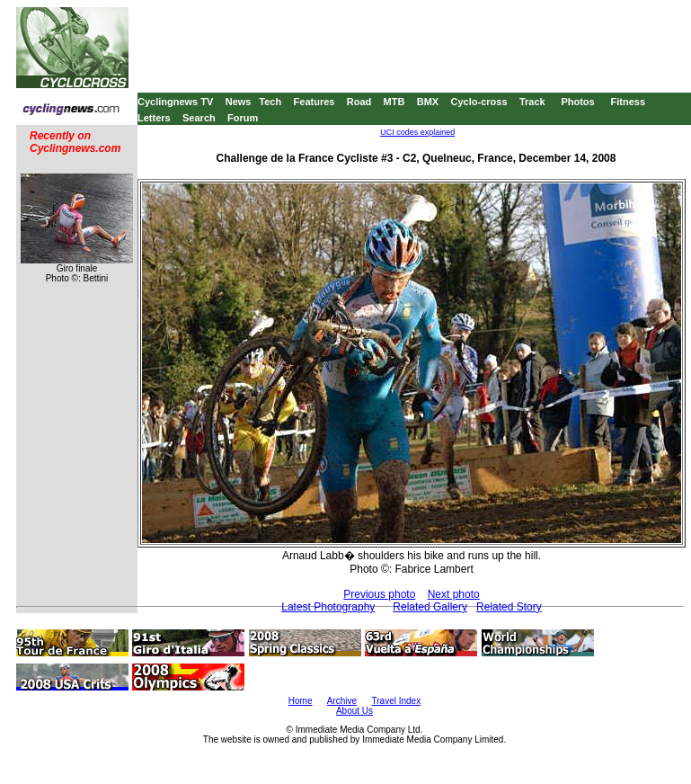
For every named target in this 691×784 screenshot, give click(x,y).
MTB (394, 102)
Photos (577, 102)
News (239, 102)
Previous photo (379, 594)
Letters (154, 118)
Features (314, 102)
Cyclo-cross (479, 102)
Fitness (628, 102)
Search (199, 118)
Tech (270, 102)
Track (532, 102)
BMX (428, 102)
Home (301, 701)
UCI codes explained (417, 132)
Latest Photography (328, 607)
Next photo (454, 594)
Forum (243, 118)
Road (359, 102)
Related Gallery (430, 607)
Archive (342, 701)
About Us (354, 711)
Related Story (509, 607)
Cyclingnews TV (175, 102)
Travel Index (397, 701)
